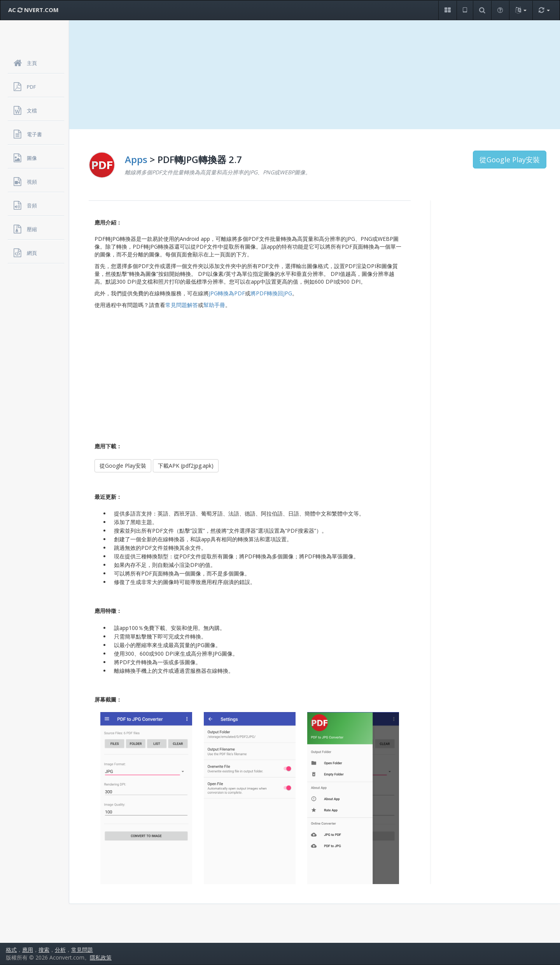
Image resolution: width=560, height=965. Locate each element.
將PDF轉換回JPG (271, 293)
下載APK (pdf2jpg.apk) (186, 466)
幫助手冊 (214, 305)
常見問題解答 (182, 305)
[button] (447, 10)
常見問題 (82, 950)
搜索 (44, 950)
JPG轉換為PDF (227, 293)
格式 (11, 950)
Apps (136, 159)
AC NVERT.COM (33, 10)
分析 (60, 950)
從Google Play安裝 (510, 160)
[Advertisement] (315, 75)
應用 (28, 950)
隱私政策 (101, 957)
